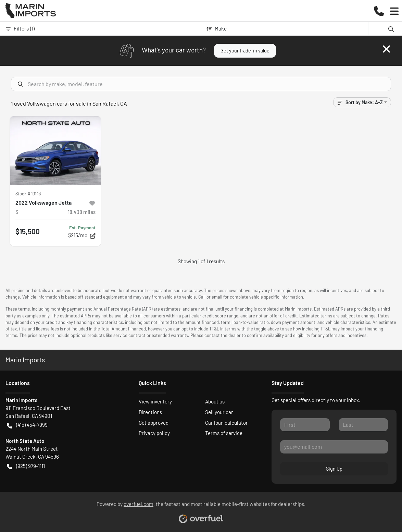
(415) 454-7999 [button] (27, 425)
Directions (150, 412)
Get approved (154, 423)
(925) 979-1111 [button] (26, 466)
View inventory (155, 401)
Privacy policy (154, 433)
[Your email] (334, 447)
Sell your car (219, 412)
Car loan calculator (227, 423)
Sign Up (334, 469)
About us (215, 401)
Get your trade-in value (245, 51)
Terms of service (224, 433)
